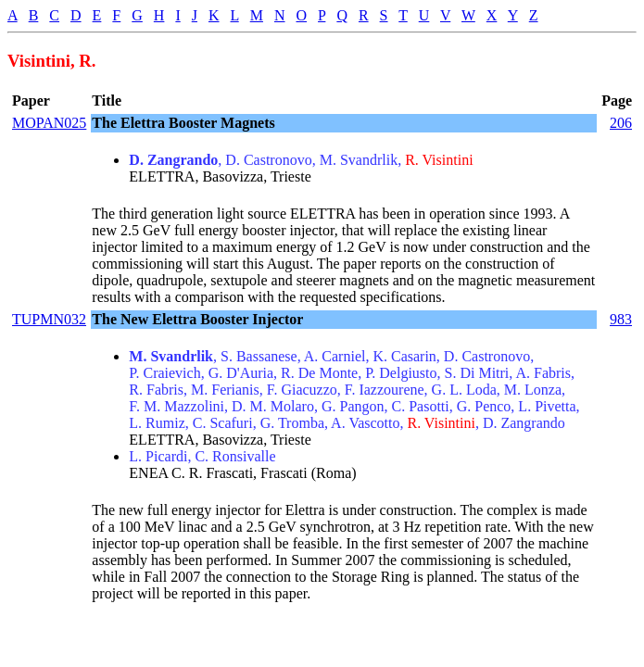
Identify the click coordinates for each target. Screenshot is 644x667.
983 (621, 319)
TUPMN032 (49, 319)
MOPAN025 (49, 123)
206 (621, 123)
